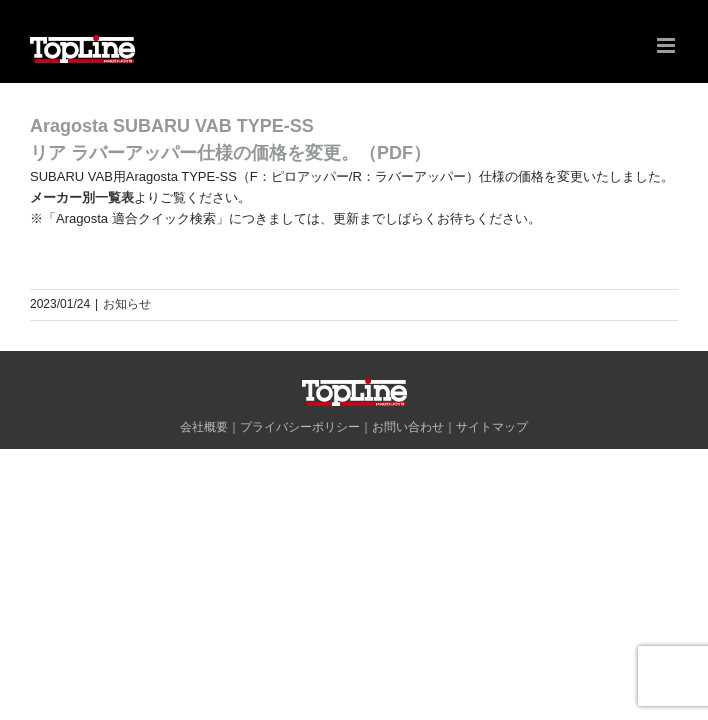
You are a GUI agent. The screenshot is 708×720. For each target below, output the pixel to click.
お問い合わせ (408, 427)
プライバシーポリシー (300, 427)
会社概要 (204, 427)
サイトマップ (492, 427)
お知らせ (127, 304)
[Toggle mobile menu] (667, 45)
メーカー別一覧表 (82, 197)
